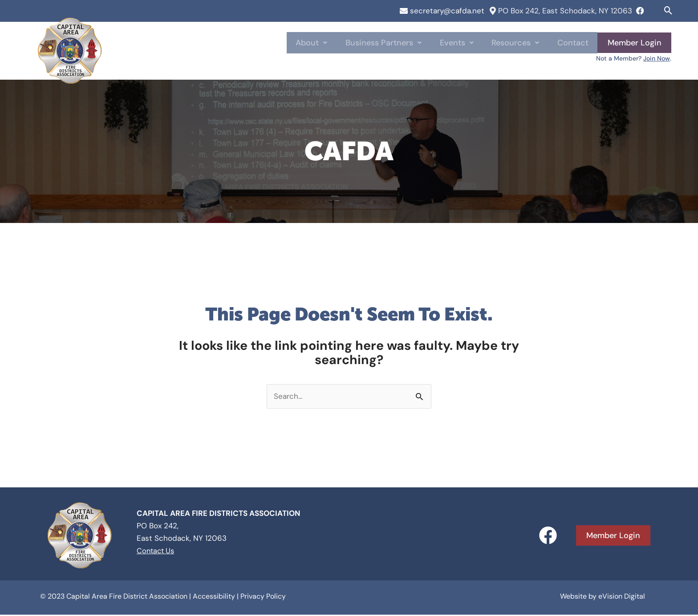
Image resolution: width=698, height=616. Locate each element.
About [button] (332, 43)
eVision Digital (622, 598)
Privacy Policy (263, 598)
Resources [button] (522, 43)
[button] (668, 10)
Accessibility (214, 598)
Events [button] (468, 43)
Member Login (634, 43)
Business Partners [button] (400, 43)
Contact (575, 43)
